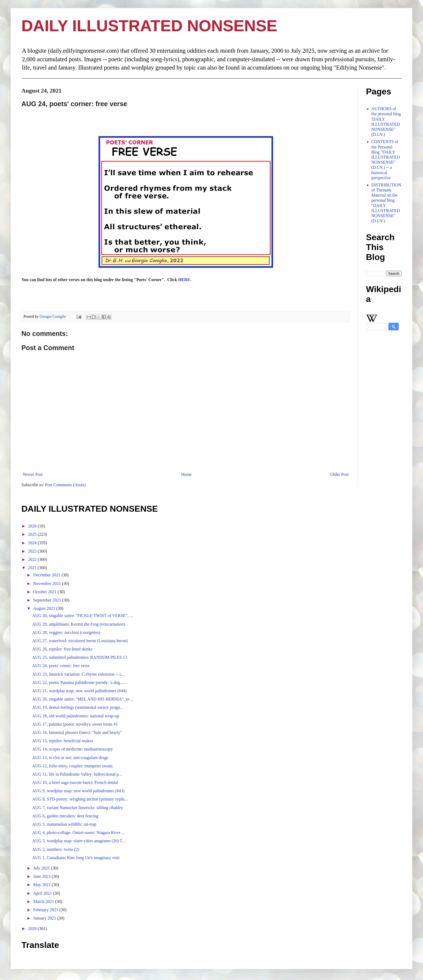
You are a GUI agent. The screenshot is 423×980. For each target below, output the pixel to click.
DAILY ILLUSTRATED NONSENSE (149, 26)
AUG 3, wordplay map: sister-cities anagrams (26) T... (79, 841)
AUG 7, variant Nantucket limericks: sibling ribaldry (78, 808)
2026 (33, 526)
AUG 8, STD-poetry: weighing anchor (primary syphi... (80, 799)
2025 (33, 534)
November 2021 (48, 583)
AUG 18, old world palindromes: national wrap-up (76, 716)
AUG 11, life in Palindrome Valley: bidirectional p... (77, 774)
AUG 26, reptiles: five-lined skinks (62, 649)
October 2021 (46, 592)
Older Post (339, 474)
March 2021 (44, 901)
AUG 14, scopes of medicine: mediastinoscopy (72, 749)
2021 (33, 568)
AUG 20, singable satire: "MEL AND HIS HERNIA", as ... (83, 699)
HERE (184, 280)
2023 (33, 551)
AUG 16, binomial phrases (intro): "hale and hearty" (77, 732)
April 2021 (43, 893)
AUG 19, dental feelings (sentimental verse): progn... (78, 707)
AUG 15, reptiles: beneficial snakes (63, 741)
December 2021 (47, 575)
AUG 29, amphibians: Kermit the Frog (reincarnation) (79, 624)
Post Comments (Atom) (65, 485)
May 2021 (42, 885)
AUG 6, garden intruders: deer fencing (65, 816)
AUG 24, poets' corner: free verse (61, 666)
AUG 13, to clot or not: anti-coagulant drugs (70, 758)
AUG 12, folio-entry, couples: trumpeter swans (72, 766)
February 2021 (46, 910)
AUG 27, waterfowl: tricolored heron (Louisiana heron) (80, 641)
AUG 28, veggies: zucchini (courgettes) (66, 632)
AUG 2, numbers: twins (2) (56, 849)
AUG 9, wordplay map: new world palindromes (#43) (78, 791)
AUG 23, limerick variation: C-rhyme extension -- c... (78, 674)
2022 (33, 559)
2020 (33, 929)
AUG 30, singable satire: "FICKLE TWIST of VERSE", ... (82, 616)
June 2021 (42, 876)
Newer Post (33, 474)
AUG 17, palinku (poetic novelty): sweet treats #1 (75, 724)
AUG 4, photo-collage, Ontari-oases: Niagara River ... (78, 832)
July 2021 (42, 868)
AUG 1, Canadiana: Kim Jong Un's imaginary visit (76, 858)
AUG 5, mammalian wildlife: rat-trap (64, 824)
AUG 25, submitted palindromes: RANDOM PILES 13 (80, 657)
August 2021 (45, 608)
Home (186, 474)
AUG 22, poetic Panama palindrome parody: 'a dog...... (79, 682)
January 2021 (45, 918)
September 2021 (48, 600)
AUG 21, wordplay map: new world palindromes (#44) (79, 691)
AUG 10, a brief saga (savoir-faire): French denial (75, 782)
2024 (33, 543)
